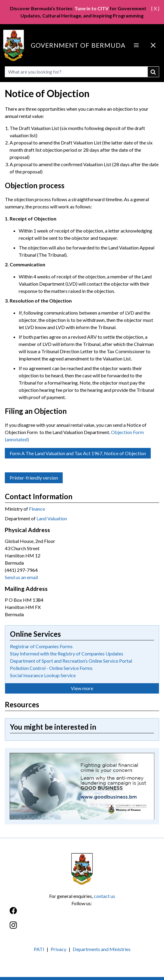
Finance (37, 509)
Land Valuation (52, 518)
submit (153, 72)
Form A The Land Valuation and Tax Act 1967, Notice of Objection (78, 453)
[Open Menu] (136, 45)
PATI (39, 949)
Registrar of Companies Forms (41, 646)
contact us (104, 896)
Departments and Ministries (102, 949)
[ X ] (155, 8)
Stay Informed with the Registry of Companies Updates (67, 653)
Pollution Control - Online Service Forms (51, 668)
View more (82, 688)
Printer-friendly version (34, 478)
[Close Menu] (153, 45)
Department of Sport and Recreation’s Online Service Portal (71, 661)
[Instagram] (82, 928)
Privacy (58, 949)
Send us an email (21, 577)
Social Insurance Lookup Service (43, 675)
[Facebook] (82, 914)
